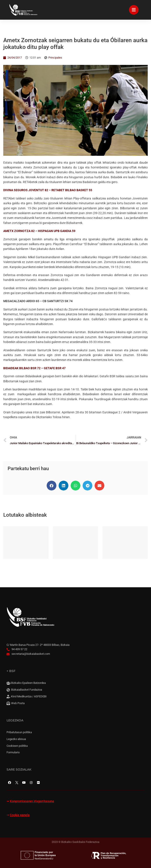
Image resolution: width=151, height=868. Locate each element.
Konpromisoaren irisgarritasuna (32, 801)
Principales (55, 58)
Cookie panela (20, 815)
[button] (52, 486)
